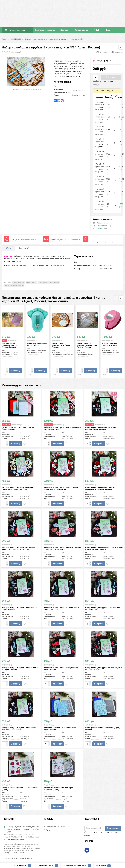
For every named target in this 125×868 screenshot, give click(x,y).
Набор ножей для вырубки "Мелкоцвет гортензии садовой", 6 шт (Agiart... (18, 488)
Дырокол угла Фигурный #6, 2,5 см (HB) (37, 344)
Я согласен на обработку (101, 834)
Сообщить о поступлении (103, 81)
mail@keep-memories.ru (16, 839)
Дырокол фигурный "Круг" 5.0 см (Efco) (110, 344)
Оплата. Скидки (82, 30)
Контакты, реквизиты (45, 30)
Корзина (103, 866)
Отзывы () (24, 248)
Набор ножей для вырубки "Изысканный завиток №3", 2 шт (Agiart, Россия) (19, 548)
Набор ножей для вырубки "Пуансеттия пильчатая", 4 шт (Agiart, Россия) (101, 488)
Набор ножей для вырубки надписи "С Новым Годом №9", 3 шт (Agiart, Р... (62, 548)
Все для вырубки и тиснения (58, 39)
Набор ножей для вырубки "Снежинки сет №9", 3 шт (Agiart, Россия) (19, 729)
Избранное (23, 866)
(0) (13, 341)
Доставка (65, 30)
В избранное (102, 52)
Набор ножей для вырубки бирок (51, 265)
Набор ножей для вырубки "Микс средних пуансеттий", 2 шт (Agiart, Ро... (61, 488)
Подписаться (113, 828)
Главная (5, 39)
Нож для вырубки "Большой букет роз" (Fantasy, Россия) (10, 345)
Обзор (8, 248)
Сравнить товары (47, 866)
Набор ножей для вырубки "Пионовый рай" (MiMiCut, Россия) (87, 345)
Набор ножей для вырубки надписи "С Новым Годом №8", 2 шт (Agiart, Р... (104, 548)
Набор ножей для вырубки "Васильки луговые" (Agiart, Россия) (101, 428)
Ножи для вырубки (77, 39)
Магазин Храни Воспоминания (58, 827)
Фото (48, 830)
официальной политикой (12, 848)
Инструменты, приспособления (35, 39)
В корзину (111, 77)
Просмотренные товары (77, 866)
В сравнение (117, 52)
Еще (108, 30)
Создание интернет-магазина (13, 859)
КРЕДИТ (98, 30)
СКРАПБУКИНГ (16, 39)
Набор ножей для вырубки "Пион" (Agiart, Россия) (61, 345)
